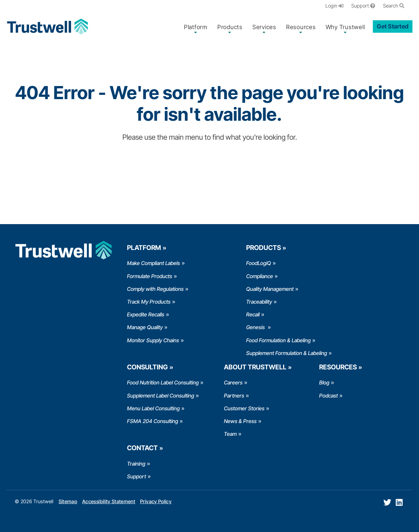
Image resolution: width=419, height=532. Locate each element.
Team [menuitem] (230, 434)
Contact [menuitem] (142, 448)
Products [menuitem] (230, 27)
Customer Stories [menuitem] (244, 408)
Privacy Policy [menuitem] (156, 501)
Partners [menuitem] (234, 396)
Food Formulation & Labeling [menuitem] (278, 340)
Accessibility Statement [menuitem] (109, 501)
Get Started (393, 26)
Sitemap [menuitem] (68, 501)
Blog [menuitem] (324, 382)
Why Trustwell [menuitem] (345, 27)
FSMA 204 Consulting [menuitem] (153, 421)
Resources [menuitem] (301, 27)
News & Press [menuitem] (240, 421)
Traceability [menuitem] (259, 302)
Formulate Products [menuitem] (150, 276)
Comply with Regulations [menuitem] (155, 289)
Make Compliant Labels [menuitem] (154, 263)
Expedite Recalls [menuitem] (146, 314)
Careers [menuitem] (233, 382)
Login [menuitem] (334, 6)
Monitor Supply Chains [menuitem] (153, 340)
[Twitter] (387, 502)
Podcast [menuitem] (328, 396)
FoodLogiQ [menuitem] (259, 263)
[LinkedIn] (399, 502)
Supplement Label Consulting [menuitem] (161, 396)
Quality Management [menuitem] (270, 289)
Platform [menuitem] (196, 27)
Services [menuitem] (264, 27)
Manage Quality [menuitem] (145, 327)
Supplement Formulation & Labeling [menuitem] (287, 353)
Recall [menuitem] (253, 314)
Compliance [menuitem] (260, 276)
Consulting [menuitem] (147, 367)
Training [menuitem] (136, 464)
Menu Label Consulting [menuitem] (153, 408)
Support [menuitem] (363, 6)
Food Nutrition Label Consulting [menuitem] (163, 382)
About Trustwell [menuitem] (255, 367)
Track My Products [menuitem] (149, 302)
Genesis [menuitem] (256, 327)
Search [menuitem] (394, 6)
